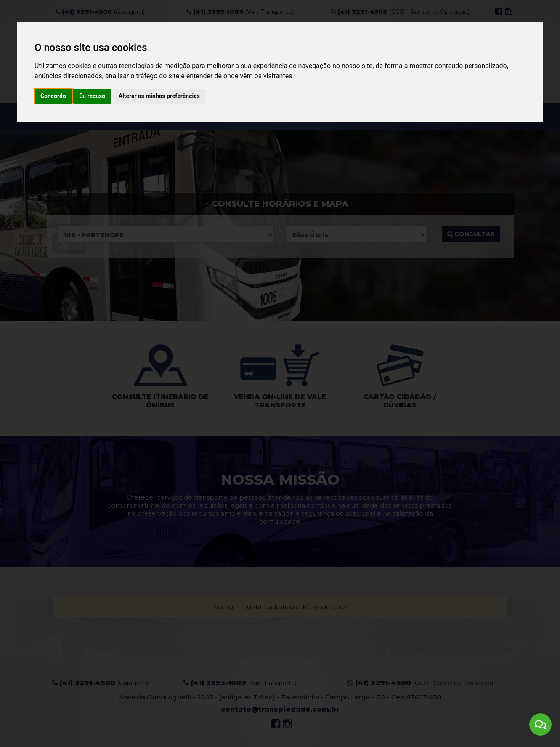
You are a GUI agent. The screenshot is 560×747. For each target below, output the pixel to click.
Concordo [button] (53, 96)
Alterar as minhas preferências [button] (159, 96)
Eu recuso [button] (92, 96)
